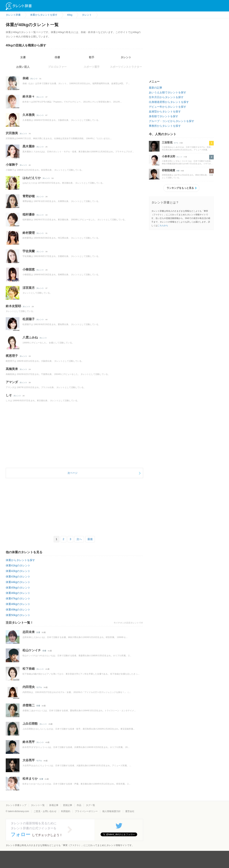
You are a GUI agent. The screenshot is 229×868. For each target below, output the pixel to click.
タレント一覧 (38, 805)
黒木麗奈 (29, 146)
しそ (9, 395)
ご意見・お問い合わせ (45, 811)
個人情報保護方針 (111, 811)
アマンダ (12, 382)
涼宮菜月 (29, 288)
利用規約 (66, 811)
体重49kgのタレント (18, 610)
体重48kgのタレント (18, 604)
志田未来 (29, 632)
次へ (79, 539)
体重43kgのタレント (18, 577)
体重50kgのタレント (18, 615)
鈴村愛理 (29, 233)
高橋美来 (12, 369)
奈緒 (26, 78)
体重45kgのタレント (18, 588)
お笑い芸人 (23, 67)
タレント (126, 57)
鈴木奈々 (29, 96)
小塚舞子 (12, 165)
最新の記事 (156, 88)
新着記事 (54, 805)
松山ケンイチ (32, 650)
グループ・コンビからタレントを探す (172, 121)
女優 (23, 57)
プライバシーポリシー (86, 811)
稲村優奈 (29, 214)
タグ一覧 (90, 805)
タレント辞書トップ (16, 805)
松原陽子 (29, 319)
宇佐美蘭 (29, 251)
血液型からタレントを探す (165, 111)
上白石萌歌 (30, 724)
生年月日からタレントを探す (166, 97)
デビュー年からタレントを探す (168, 107)
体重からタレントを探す (20, 560)
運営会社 (130, 811)
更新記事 (68, 805)
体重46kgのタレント (18, 593)
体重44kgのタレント (18, 582)
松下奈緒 (29, 669)
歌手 (92, 57)
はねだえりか (32, 178)
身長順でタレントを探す (164, 116)
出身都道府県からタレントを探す (169, 102)
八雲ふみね (30, 337)
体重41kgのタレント (18, 565)
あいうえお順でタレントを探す (168, 92)
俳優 (57, 57)
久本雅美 (29, 115)
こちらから (163, 225)
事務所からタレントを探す (165, 126)
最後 (90, 539)
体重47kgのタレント (18, 598)
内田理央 (29, 687)
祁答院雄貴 (169, 170)
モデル (39, 687)
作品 (79, 805)
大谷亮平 (29, 760)
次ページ (73, 473)
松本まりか (30, 779)
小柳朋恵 (29, 269)
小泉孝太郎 (169, 156)
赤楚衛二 (29, 705)
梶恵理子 (12, 356)
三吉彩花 (167, 142)
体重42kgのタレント (18, 571)
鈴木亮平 (29, 742)
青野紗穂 (29, 196)
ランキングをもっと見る (180, 188)
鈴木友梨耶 (13, 306)
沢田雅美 (12, 133)
